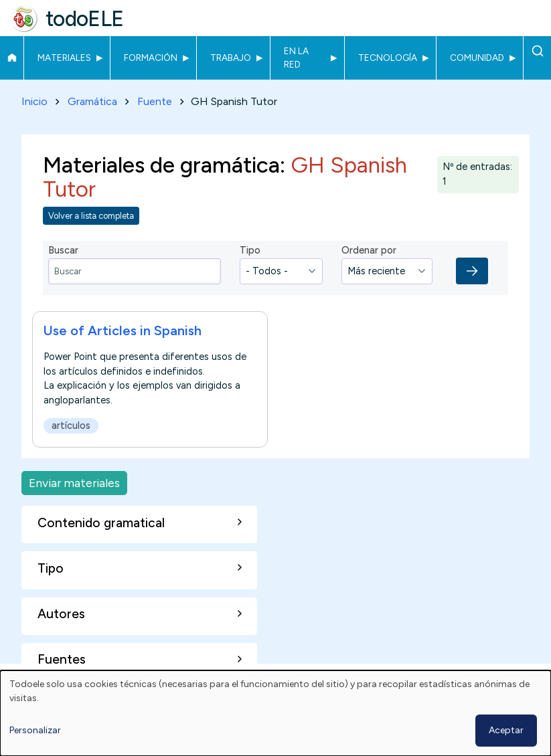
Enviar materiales (74, 483)
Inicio (12, 58)
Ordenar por (369, 250)
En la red (296, 58)
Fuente (155, 101)
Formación (151, 58)
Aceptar (506, 730)
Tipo (250, 250)
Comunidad (477, 58)
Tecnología (388, 58)
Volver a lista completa (91, 216)
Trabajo (231, 58)
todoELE (85, 19)
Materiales (64, 58)
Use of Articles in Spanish (123, 330)
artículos (71, 426)
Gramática (92, 101)
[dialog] (275, 713)
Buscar (537, 51)
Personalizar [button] (35, 730)
